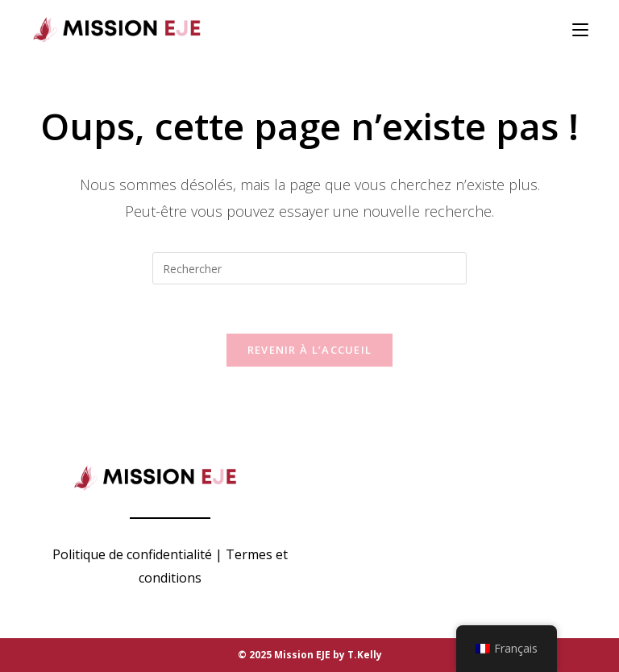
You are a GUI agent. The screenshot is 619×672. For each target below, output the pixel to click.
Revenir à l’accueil (310, 350)
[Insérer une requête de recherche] (309, 268)
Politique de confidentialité (132, 554)
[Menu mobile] (580, 30)
